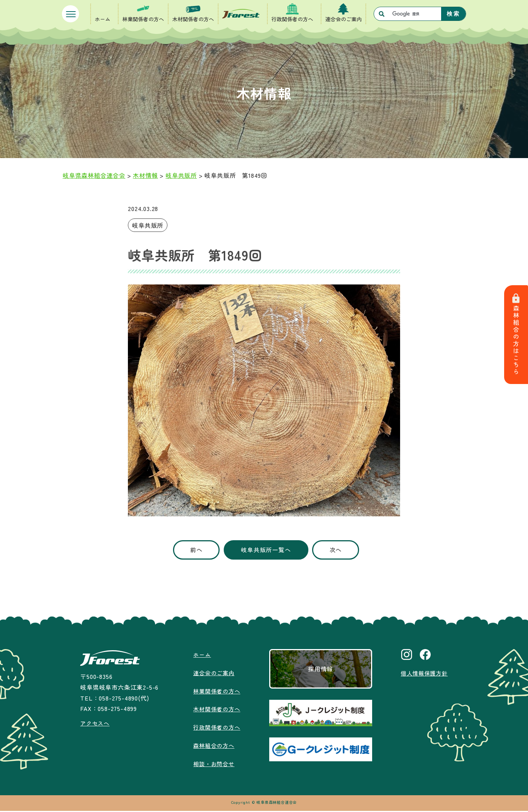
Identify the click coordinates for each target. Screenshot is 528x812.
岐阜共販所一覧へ (266, 550)
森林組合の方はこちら (517, 335)
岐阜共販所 (148, 225)
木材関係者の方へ (193, 19)
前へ (191, 550)
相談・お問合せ (213, 765)
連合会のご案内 (343, 19)
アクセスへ (95, 724)
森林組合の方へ (213, 746)
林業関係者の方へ (143, 19)
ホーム (103, 19)
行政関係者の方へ (292, 19)
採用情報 (320, 670)
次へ (341, 550)
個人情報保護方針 (424, 674)
